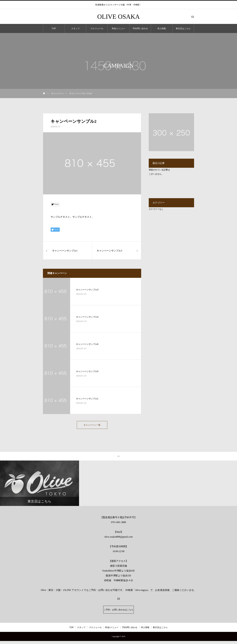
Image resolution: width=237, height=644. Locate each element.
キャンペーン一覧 (92, 426)
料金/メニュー (118, 28)
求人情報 (162, 28)
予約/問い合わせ (140, 28)
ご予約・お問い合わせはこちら (118, 612)
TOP (54, 28)
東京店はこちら (183, 28)
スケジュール (97, 28)
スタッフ (75, 28)
